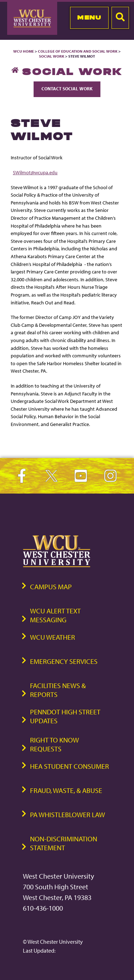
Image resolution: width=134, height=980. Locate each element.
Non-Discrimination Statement (64, 843)
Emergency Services (64, 661)
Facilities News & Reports (58, 690)
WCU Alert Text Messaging (55, 615)
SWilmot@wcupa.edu (35, 172)
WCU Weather (53, 637)
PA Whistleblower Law (68, 814)
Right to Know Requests (54, 744)
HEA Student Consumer (70, 766)
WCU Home (24, 51)
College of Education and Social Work (78, 51)
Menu (89, 17)
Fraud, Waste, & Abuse (66, 790)
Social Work (52, 56)
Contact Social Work (67, 89)
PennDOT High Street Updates (65, 716)
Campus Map (51, 587)
